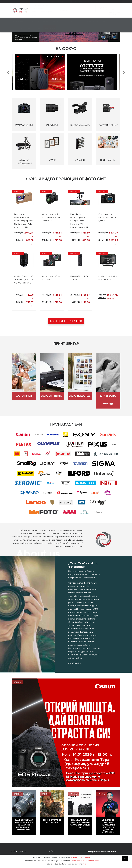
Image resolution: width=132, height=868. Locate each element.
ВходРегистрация (108, 8)
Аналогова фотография (24, 29)
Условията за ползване (81, 857)
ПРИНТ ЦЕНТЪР (108, 119)
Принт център (50, 29)
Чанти (105, 21)
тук (84, 864)
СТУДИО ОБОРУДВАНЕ (24, 121)
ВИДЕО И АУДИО (80, 85)
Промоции (72, 1)
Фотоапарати (19, 21)
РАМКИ (52, 119)
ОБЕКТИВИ (52, 85)
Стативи (97, 21)
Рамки (79, 21)
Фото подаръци (43, 1)
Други (40, 29)
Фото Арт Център (29, 1)
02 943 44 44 (98, 832)
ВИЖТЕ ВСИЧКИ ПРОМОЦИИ (66, 291)
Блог (80, 1)
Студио (71, 21)
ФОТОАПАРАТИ (24, 85)
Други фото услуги (58, 1)
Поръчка (117, 14)
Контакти (99, 1)
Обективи (31, 21)
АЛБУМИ (80, 119)
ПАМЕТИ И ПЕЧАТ (108, 85)
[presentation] (8, 43)
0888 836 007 (98, 835)
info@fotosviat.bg (100, 840)
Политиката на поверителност (85, 861)
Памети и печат (59, 21)
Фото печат (16, 1)
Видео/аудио (44, 21)
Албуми (88, 21)
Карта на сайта (59, 838)
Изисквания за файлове (24, 849)
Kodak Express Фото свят (104, 827)
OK (125, 858)
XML (53, 843)
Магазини (89, 1)
